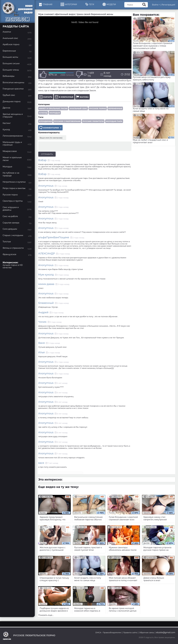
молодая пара (114, 121)
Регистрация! (168, 5)
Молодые (55, 113)
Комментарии (50, 128)
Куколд (43, 113)
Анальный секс (78, 108)
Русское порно (98, 108)
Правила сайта (130, 632)
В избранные (64, 97)
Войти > (156, 5)
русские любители (93, 121)
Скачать (46, 97)
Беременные (115, 108)
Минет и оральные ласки (53, 108)
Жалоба (82, 97)
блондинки (45, 121)
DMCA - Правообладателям (108, 632)
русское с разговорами (67, 121)
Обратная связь (147, 632)
